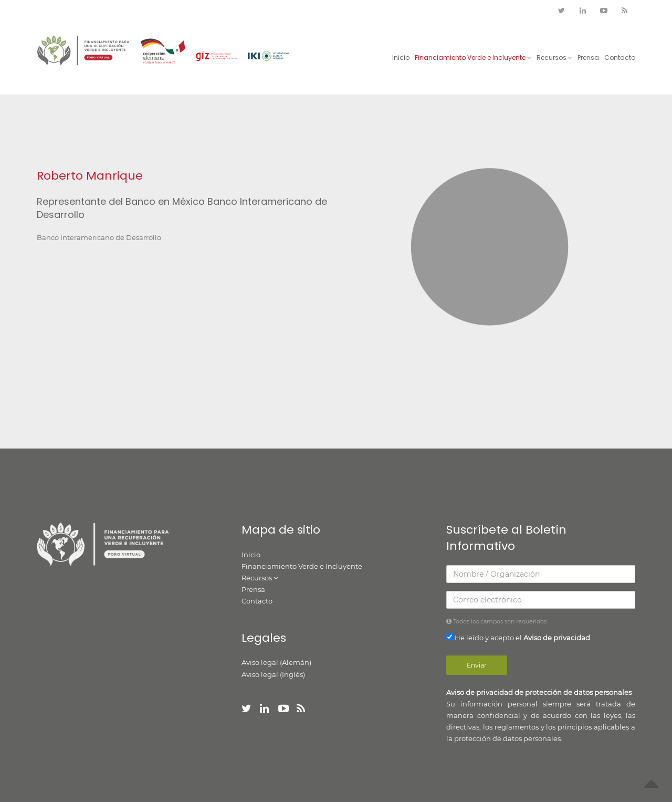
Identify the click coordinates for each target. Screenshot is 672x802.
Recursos (554, 58)
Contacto (620, 58)
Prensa (588, 58)
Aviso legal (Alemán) (276, 662)
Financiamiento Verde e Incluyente (473, 58)
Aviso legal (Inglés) (273, 674)
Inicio (401, 58)
